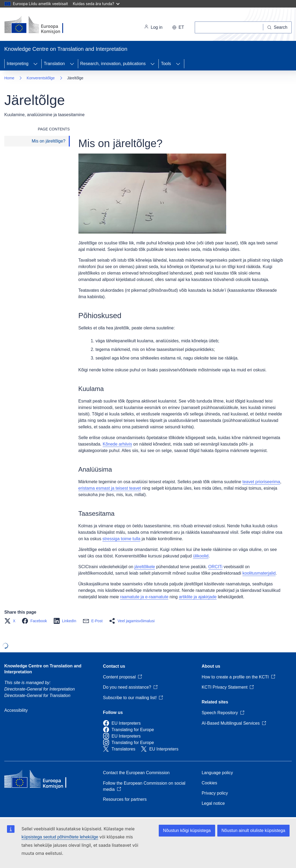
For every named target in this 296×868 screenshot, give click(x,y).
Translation (54, 64)
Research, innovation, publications (113, 64)
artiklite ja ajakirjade (198, 597)
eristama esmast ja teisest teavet (110, 488)
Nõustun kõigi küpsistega (187, 830)
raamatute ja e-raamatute (144, 597)
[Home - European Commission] (41, 25)
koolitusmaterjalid (259, 573)
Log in (153, 27)
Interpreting (18, 64)
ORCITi (215, 567)
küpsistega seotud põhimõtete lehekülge (60, 837)
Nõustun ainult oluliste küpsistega (253, 830)
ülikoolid (201, 556)
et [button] (178, 27)
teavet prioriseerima (261, 482)
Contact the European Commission (136, 773)
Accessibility (16, 710)
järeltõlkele (145, 567)
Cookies (210, 783)
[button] (11, 621)
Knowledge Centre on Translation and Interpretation (43, 669)
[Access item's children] (35, 64)
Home (9, 78)
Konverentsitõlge (41, 78)
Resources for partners (125, 799)
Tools (166, 64)
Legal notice (213, 803)
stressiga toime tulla (121, 539)
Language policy (217, 773)
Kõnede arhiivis (117, 444)
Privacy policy (215, 793)
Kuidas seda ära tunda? (96, 4)
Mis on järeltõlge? (48, 141)
